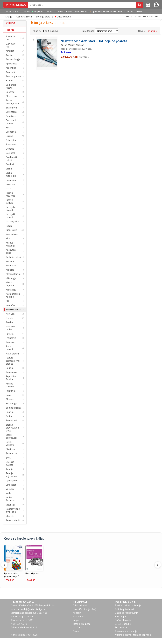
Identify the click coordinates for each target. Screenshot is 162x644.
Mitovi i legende (10, 284)
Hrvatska (11, 184)
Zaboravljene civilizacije (13, 510)
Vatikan (10, 489)
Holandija (11, 180)
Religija (10, 368)
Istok (9, 189)
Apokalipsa (12, 64)
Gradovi (10, 164)
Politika (10, 334)
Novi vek (10, 314)
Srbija (9, 416)
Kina (8, 238)
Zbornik (10, 516)
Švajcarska (11, 453)
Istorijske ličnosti (11, 209)
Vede (8, 493)
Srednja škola (43, 17)
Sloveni (10, 399)
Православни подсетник (103, 12)
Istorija (10, 30)
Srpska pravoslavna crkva (12, 428)
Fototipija (11, 140)
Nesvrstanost (13, 310)
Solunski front (13, 408)
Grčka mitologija (11, 174)
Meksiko (10, 270)
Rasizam (10, 342)
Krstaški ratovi (13, 257)
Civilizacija (11, 112)
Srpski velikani (10, 444)
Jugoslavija (12, 230)
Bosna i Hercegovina (12, 102)
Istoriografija (13, 222)
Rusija (9, 395)
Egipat (9, 128)
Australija (11, 72)
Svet (8, 458)
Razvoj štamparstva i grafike (13, 361)
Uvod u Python (32, 574)
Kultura (10, 261)
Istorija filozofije (10, 194)
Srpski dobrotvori (11, 436)
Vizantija (10, 505)
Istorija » (152, 31)
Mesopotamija (13, 274)
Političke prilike (10, 328)
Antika (9, 55)
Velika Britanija (10, 499)
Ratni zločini (12, 354)
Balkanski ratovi (11, 86)
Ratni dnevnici (10, 348)
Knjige (9, 17)
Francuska (11, 145)
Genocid (10, 149)
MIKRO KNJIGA (16, 5)
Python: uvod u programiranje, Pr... (13, 575)
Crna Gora (11, 116)
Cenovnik (50, 12)
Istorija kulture (10, 201)
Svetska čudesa (10, 463)
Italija (9, 226)
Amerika (10, 51)
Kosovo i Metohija (10, 244)
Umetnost (11, 485)
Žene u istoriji (13, 520)
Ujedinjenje (12, 481)
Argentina (11, 68)
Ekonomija (11, 132)
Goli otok (11, 153)
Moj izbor (38, 12)
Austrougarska (14, 76)
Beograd (10, 92)
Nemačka (11, 305)
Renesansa (12, 372)
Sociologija (12, 404)
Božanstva (11, 108)
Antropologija (13, 59)
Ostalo (9, 318)
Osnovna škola (24, 17)
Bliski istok (11, 96)
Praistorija (11, 338)
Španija (10, 412)
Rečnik (69, 12)
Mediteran (11, 266)
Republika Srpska (11, 378)
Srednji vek (12, 421)
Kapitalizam (12, 234)
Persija (9, 322)
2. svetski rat (11, 45)
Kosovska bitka (11, 251)
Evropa (9, 136)
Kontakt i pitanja (126, 12)
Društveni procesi (11, 122)
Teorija (9, 469)
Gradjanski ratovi (11, 159)
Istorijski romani (10, 216)
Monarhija (11, 290)
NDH (8, 301)
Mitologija (11, 278)
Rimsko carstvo (10, 385)
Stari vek (10, 449)
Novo (27, 12)
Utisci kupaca (63, 17)
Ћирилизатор (81, 12)
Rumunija (11, 391)
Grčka (9, 169)
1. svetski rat (11, 38)
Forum (60, 12)
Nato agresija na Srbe (13, 295)
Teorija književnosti (12, 475)
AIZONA (140, 12)
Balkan (9, 81)
